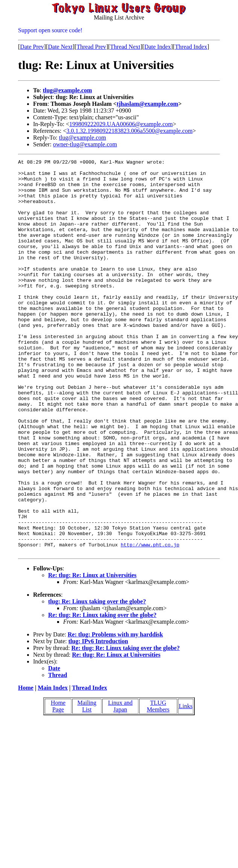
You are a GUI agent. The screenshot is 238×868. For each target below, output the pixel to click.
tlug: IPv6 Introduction (98, 720)
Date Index (158, 47)
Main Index (53, 766)
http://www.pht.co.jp (150, 622)
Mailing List (87, 785)
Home (26, 766)
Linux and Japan (120, 785)
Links (185, 785)
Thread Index (191, 47)
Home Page (58, 785)
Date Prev (32, 47)
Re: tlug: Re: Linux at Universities (92, 654)
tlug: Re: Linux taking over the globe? (97, 680)
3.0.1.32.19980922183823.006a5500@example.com (130, 131)
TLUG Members (158, 785)
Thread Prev (91, 47)
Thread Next (125, 47)
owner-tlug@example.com (85, 144)
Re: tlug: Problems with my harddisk (115, 713)
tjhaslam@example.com (147, 104)
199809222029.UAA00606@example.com (121, 124)
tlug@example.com (67, 90)
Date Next (60, 47)
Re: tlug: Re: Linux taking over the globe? (102, 694)
